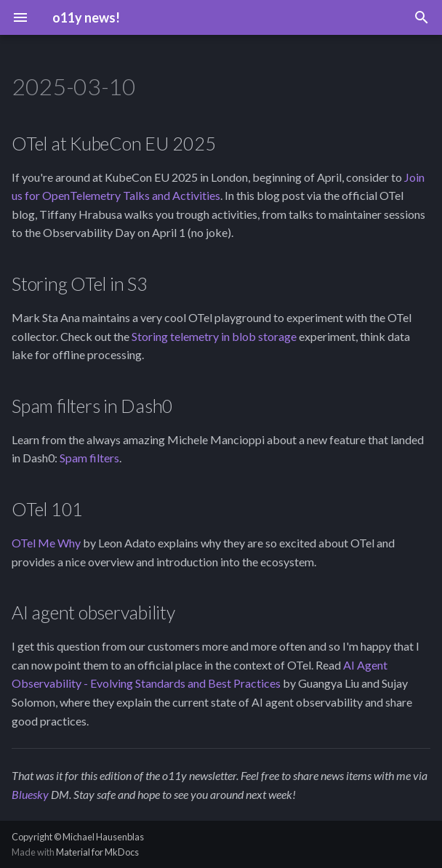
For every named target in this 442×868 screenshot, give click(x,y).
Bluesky (30, 794)
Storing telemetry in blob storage (214, 336)
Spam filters (89, 458)
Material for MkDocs (97, 852)
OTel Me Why (46, 543)
